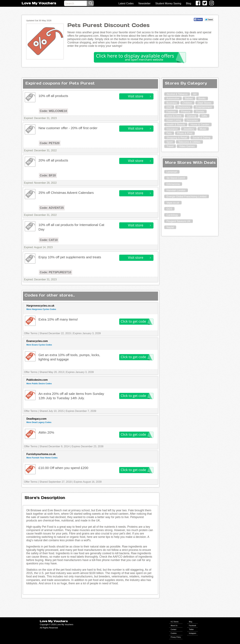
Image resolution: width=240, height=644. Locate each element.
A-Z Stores (175, 622)
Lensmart (172, 172)
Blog (189, 3)
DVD (169, 107)
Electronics (184, 107)
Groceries (192, 120)
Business (172, 103)
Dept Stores (204, 103)
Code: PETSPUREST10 (56, 272)
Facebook (192, 626)
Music (203, 129)
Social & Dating (201, 138)
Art (195, 94)
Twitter (191, 629)
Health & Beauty (176, 125)
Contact (174, 629)
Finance (186, 112)
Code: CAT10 (49, 240)
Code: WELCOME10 (53, 111)
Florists (200, 112)
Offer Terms (31, 333)
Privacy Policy (176, 637)
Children (187, 103)
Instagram (193, 633)
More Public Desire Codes (39, 384)
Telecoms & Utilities (189, 142)
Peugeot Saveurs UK (178, 221)
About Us (174, 626)
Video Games (187, 146)
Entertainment (204, 107)
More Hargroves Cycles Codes (41, 309)
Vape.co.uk (173, 203)
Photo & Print (185, 133)
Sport (170, 142)
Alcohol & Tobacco (177, 94)
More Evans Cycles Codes (39, 345)
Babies (189, 99)
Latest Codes (126, 3)
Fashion (171, 112)
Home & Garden (200, 125)
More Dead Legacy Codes (39, 422)
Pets (169, 133)
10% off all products (53, 96)
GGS (169, 209)
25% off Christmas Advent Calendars (66, 193)
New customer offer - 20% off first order (68, 128)
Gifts (204, 116)
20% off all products (53, 160)
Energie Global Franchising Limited (186, 196)
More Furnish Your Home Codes (42, 458)
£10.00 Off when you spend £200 (63, 468)
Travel (170, 146)
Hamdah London (176, 190)
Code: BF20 (48, 175)
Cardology (172, 215)
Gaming (192, 116)
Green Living (174, 120)
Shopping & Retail (177, 138)
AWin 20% (46, 432)
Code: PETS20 (50, 143)
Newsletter (145, 3)
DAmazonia (173, 184)
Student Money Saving (168, 3)
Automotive (173, 99)
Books (202, 99)
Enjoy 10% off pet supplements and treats (70, 257)
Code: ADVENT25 (52, 208)
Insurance (172, 129)
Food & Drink (174, 116)
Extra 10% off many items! (58, 319)
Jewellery (189, 129)
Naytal (170, 227)
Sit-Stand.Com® (176, 178)
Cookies (174, 633)
